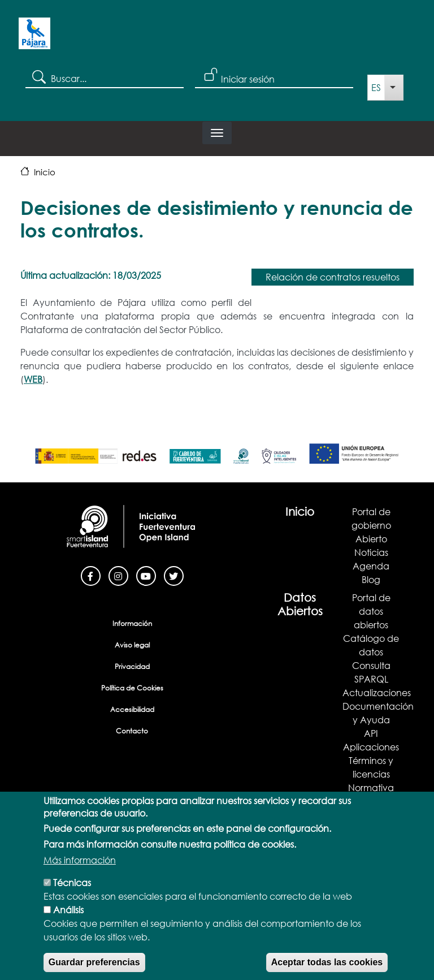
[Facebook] (91, 575)
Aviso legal (132, 645)
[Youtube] (146, 575)
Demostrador (371, 801)
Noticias (371, 552)
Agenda (371, 566)
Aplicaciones (371, 747)
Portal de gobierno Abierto (371, 525)
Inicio (45, 172)
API (371, 733)
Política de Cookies (132, 688)
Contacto (132, 731)
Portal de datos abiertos (371, 611)
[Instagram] (118, 575)
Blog (371, 579)
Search (38, 76)
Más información (80, 877)
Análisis (68, 927)
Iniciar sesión (248, 79)
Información (132, 623)
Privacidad (132, 666)
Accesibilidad (132, 709)
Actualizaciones (377, 692)
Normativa (371, 787)
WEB (33, 379)
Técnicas (72, 900)
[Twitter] (174, 575)
